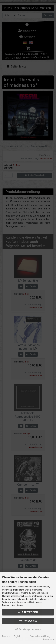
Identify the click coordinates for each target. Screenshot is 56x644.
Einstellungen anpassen (28, 629)
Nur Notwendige (28, 621)
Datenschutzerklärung (40, 636)
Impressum (49, 639)
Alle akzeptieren (28, 612)
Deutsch (6, 636)
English (17, 636)
